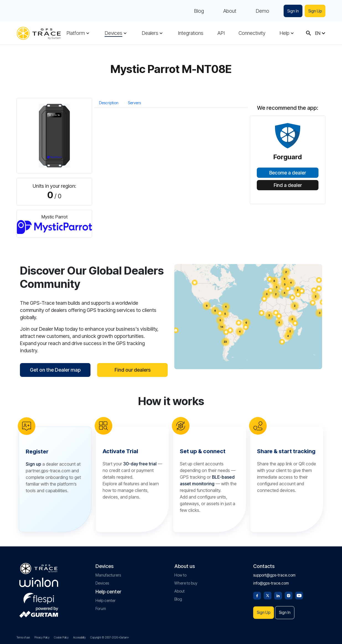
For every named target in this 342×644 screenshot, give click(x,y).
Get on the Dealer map (55, 370)
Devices (113, 33)
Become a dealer (288, 173)
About (229, 11)
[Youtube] (299, 594)
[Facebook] (257, 594)
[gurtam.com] (39, 581)
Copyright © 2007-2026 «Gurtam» (110, 637)
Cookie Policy (61, 637)
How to (180, 574)
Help (284, 33)
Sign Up (315, 11)
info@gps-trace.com (271, 582)
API (221, 33)
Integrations (191, 33)
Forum (101, 607)
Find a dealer (288, 185)
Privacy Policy (42, 637)
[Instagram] (289, 594)
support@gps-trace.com (274, 574)
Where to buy (186, 582)
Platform (76, 33)
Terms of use (23, 637)
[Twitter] (268, 594)
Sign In (292, 11)
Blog (198, 11)
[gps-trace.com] (39, 33)
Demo (261, 11)
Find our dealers (133, 370)
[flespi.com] (39, 596)
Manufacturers (108, 574)
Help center (106, 599)
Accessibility (79, 637)
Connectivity (252, 33)
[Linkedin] (278, 594)
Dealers (150, 33)
